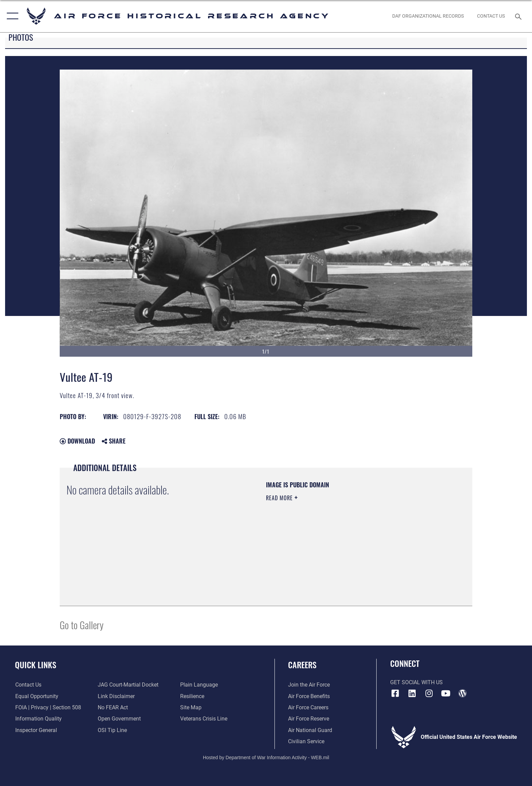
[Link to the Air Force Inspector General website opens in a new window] (36, 730)
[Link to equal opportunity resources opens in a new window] (36, 696)
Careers (302, 665)
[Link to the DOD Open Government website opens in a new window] (119, 719)
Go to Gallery (82, 625)
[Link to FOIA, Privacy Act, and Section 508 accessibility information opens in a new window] (48, 707)
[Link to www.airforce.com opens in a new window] (309, 685)
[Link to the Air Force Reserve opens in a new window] (309, 719)
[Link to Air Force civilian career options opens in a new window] (306, 741)
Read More (280, 498)
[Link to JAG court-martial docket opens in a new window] (128, 685)
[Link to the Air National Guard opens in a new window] (310, 730)
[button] (11, 16)
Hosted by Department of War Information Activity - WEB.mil (266, 757)
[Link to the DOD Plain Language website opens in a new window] (199, 685)
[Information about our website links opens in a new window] (116, 696)
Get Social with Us (416, 682)
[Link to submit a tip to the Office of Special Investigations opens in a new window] (112, 730)
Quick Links (36, 665)
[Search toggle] (519, 16)
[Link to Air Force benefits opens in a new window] (309, 696)
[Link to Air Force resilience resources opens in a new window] (192, 696)
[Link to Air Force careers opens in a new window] (308, 707)
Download (77, 441)
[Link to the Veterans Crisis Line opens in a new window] (204, 719)
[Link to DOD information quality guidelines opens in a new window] (38, 719)
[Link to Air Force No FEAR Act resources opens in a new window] (113, 707)
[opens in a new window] (412, 693)
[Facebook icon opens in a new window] (395, 693)
